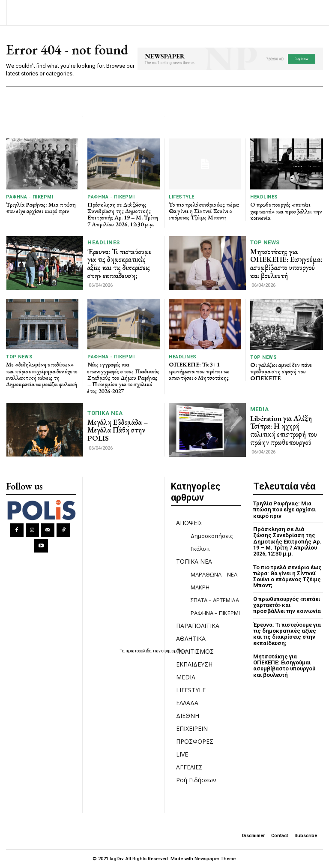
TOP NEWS (265, 242)
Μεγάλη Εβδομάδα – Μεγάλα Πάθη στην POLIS (118, 430)
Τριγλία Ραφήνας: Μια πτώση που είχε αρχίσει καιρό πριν (41, 208)
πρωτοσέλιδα (139, 651)
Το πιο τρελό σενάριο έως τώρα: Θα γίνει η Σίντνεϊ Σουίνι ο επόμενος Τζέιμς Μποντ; (204, 211)
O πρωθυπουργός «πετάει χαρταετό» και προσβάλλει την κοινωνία (286, 211)
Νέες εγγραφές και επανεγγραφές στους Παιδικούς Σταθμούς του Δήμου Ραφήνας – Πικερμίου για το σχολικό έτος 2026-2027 (123, 378)
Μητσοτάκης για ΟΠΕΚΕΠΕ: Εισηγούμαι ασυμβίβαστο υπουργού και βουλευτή (286, 264)
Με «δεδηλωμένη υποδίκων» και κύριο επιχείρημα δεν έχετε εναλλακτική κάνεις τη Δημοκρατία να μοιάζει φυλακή (42, 374)
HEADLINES (264, 197)
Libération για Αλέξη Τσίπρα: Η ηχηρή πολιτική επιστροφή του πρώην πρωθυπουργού (284, 430)
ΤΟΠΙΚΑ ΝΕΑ (105, 413)
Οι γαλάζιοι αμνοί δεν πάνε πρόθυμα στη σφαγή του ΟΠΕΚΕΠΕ (281, 371)
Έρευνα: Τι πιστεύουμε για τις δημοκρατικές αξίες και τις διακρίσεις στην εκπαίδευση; (119, 264)
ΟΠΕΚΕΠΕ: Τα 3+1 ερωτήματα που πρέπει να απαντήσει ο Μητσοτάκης (199, 371)
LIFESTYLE (182, 197)
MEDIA (260, 409)
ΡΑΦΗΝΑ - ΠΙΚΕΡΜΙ (30, 197)
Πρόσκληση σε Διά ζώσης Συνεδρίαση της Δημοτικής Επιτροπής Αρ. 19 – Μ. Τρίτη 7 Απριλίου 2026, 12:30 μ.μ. (123, 214)
